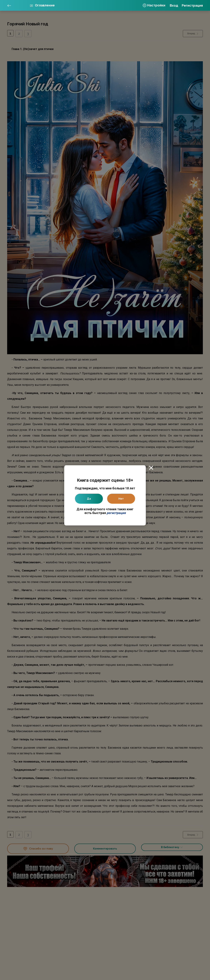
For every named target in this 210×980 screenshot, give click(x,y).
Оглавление (44, 5)
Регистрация (192, 5)
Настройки (154, 5)
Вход (174, 5)
